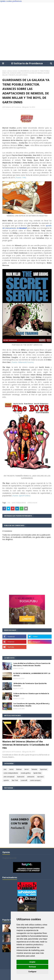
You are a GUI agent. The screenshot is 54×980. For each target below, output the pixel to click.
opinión (6, 780)
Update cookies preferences (11, 1)
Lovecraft (24, 780)
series (11, 769)
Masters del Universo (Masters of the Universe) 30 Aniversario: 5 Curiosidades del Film (26, 745)
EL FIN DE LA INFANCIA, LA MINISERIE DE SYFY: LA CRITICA (32, 675)
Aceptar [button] (32, 962)
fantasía (34, 769)
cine (9, 503)
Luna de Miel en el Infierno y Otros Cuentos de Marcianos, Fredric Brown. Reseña (32, 664)
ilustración (21, 777)
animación (31, 777)
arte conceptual (9, 777)
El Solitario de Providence (27, 63)
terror (27, 769)
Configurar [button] (32, 972)
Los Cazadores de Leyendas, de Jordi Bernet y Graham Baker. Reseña (31, 705)
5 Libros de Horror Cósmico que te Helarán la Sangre (31, 695)
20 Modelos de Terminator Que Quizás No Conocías (30, 685)
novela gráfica (26, 773)
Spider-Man (37, 773)
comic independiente (19, 503)
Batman (19, 769)
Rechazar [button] (32, 967)
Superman (43, 769)
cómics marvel (12, 71)
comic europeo (35, 780)
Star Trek (15, 780)
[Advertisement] (27, 31)
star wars (40, 777)
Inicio (4, 71)
